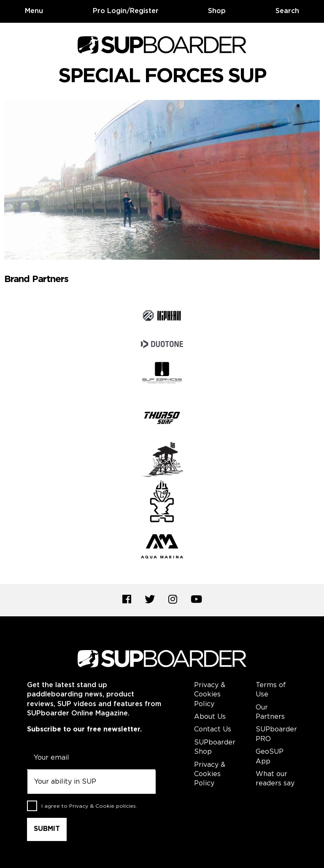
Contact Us (213, 730)
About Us (210, 717)
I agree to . (89, 806)
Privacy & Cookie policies (103, 806)
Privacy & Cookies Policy (210, 695)
